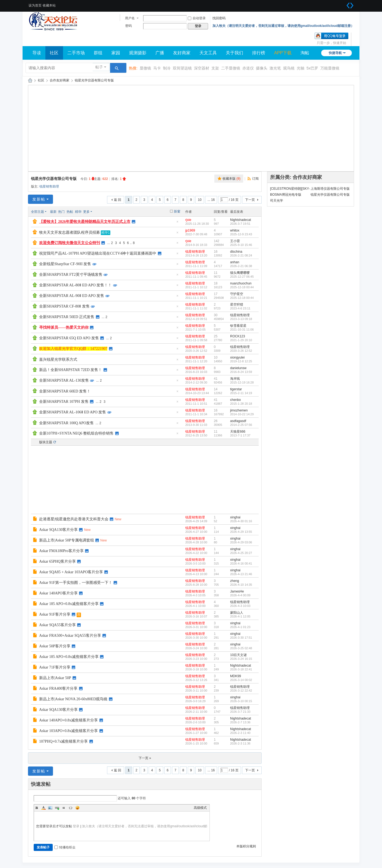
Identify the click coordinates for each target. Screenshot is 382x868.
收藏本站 (49, 5)
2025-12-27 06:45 (242, 277)
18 (216, 283)
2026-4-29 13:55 (241, 532)
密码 (129, 26)
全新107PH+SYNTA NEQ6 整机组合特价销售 (76, 433)
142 (217, 241)
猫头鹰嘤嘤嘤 (240, 273)
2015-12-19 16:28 (242, 382)
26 (216, 421)
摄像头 (262, 68)
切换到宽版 (350, 5)
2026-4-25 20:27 (241, 553)
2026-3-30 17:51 (241, 638)
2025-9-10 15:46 (241, 245)
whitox (235, 230)
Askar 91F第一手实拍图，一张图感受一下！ (76, 583)
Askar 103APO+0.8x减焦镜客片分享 (68, 731)
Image (50, 808)
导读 (37, 53)
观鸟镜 (289, 68)
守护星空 (237, 294)
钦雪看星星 (238, 326)
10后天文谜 (238, 655)
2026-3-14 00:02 (241, 680)
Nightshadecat (241, 220)
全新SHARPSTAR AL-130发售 (64, 380)
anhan (235, 262)
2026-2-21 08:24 (241, 255)
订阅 (255, 179)
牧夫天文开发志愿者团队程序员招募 (70, 232)
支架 (215, 68)
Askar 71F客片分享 (55, 667)
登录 (76, 826)
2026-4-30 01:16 (241, 521)
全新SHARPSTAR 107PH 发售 (64, 402)
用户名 (130, 18)
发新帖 (39, 199)
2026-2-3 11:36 (240, 743)
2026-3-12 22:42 (241, 690)
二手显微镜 (231, 68)
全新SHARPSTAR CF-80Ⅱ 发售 (64, 306)
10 (200, 200)
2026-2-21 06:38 (241, 266)
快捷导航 (335, 53)
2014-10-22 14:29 (242, 414)
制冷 (167, 68)
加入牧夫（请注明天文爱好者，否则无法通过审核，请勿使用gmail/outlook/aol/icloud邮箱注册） (283, 26)
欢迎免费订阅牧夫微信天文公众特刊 (70, 243)
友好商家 (182, 53)
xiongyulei (237, 357)
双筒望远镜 (182, 68)
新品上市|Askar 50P (55, 678)
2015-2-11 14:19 (241, 393)
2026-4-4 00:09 (240, 595)
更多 (86, 212)
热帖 (70, 212)
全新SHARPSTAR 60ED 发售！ (65, 391)
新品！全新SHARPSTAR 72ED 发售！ (71, 370)
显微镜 (145, 68)
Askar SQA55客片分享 (57, 625)
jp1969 (190, 230)
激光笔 (275, 68)
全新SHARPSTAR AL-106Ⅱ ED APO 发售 (73, 412)
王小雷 (235, 241)
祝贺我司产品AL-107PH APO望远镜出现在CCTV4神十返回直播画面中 (98, 253)
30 (216, 315)
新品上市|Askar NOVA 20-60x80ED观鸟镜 (73, 699)
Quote (64, 808)
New (118, 519)
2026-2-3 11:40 (240, 733)
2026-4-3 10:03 (240, 606)
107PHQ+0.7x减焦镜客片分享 (63, 741)
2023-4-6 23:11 (240, 308)
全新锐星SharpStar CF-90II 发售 (65, 264)
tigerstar (236, 389)
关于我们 (234, 53)
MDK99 (236, 676)
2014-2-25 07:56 (241, 425)
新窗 (177, 211)
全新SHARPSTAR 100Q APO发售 (66, 423)
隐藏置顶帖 (177, 223)
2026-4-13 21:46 (241, 574)
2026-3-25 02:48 (241, 648)
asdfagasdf (238, 421)
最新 (53, 212)
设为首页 (35, 5)
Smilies (77, 808)
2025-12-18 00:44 (242, 287)
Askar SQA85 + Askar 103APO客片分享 (71, 572)
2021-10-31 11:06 (242, 330)
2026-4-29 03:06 (241, 542)
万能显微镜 (330, 68)
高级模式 (200, 808)
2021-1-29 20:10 (241, 340)
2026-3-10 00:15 (241, 701)
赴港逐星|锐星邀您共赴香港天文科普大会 (74, 519)
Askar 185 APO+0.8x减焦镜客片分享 (69, 604)
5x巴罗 (312, 68)
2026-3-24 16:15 (241, 659)
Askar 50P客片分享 (55, 646)
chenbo (235, 400)
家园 (116, 53)
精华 (78, 212)
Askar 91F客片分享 (55, 614)
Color (43, 808)
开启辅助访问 (343, 4)
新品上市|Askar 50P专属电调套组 (67, 540)
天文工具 (208, 53)
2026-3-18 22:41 (241, 669)
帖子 (99, 67)
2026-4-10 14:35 (241, 585)
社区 (54, 53)
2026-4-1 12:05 (240, 616)
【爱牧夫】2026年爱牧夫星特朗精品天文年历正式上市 (85, 222)
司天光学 (277, 201)
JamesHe (237, 591)
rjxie (188, 220)
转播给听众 (65, 847)
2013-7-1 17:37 (240, 435)
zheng (235, 581)
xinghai (235, 517)
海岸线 (235, 379)
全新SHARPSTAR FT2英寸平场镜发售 (71, 275)
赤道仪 (248, 68)
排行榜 (259, 53)
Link (57, 808)
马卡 (157, 68)
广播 (160, 53)
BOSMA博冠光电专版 (286, 195)
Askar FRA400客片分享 (58, 688)
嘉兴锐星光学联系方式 (58, 359)
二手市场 (76, 53)
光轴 (300, 68)
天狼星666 (238, 432)
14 (216, 389)
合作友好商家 (60, 80)
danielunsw (238, 368)
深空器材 (202, 68)
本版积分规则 (246, 846)
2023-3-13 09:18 (241, 319)
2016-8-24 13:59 (241, 372)
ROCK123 (238, 336)
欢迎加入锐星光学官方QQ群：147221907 (73, 349)
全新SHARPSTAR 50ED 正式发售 (67, 317)
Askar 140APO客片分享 (58, 593)
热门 (61, 212)
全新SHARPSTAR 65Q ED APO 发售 (69, 338)
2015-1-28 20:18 (241, 404)
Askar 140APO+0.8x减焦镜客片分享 (68, 720)
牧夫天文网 (30, 80)
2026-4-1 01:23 (240, 627)
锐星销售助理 (49, 186)
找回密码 (219, 18)
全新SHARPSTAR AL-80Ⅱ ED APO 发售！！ (75, 285)
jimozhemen (239, 410)
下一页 (250, 200)
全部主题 (37, 212)
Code (71, 808)
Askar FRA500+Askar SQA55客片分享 (70, 636)
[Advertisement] (191, 128)
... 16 (211, 200)
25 (216, 336)
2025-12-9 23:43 (241, 234)
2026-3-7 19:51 (240, 224)
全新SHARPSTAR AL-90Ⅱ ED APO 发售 (72, 296)
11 (216, 273)
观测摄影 (138, 53)
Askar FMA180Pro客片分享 (61, 551)
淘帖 (305, 53)
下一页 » (145, 758)
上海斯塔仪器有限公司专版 (330, 189)
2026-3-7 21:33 (240, 712)
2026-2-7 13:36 (240, 722)
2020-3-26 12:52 (241, 351)
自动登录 (197, 18)
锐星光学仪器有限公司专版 (94, 80)
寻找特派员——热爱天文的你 (64, 327)
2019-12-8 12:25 (241, 361)
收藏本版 (231, 179)
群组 (98, 53)
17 (216, 294)
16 (216, 252)
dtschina (236, 252)
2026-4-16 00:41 (241, 563)
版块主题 (46, 442)
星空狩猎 (237, 305)
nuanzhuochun (241, 283)
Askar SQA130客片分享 (58, 530)
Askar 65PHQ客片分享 (57, 561)
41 (216, 379)
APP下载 (283, 53)
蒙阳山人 (237, 613)
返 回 (118, 200)
